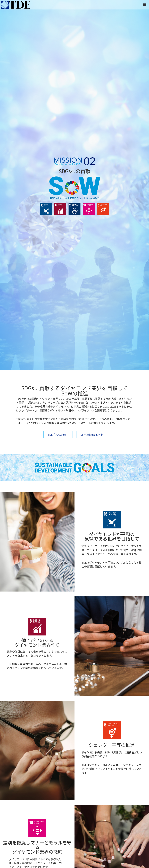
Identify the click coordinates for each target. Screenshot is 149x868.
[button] (145, 4)
